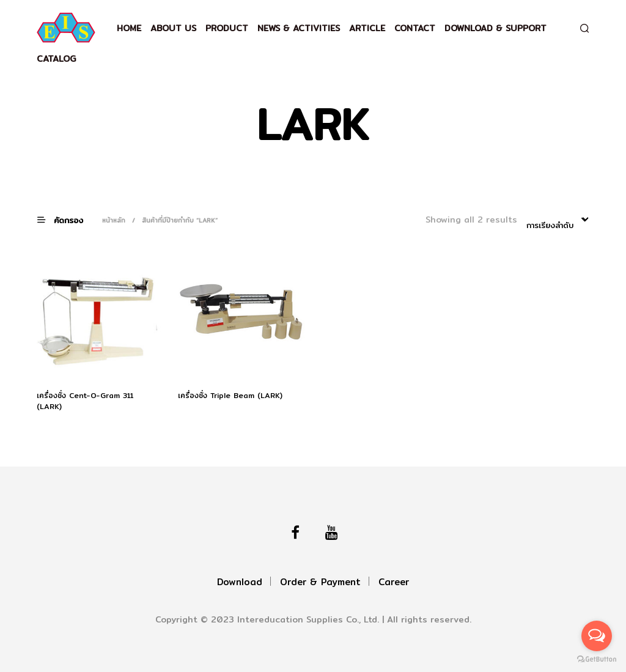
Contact (415, 28)
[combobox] (558, 221)
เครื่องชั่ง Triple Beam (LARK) (230, 396)
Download (240, 582)
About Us (173, 28)
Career (394, 582)
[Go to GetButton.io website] (597, 659)
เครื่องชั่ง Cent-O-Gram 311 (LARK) (85, 401)
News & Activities (299, 28)
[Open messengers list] (597, 636)
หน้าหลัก (114, 220)
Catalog (56, 59)
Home (129, 28)
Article (367, 28)
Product (227, 28)
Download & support (495, 28)
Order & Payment (320, 582)
